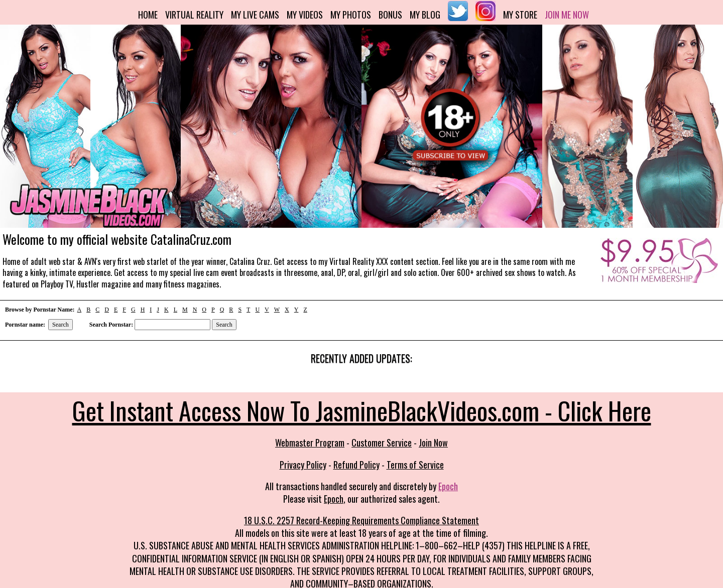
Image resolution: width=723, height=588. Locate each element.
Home (148, 15)
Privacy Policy (303, 465)
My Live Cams (255, 15)
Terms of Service (415, 465)
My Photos (351, 15)
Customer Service (382, 443)
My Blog (425, 15)
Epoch (448, 486)
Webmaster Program (310, 443)
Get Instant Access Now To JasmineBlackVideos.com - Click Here (362, 410)
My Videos (305, 15)
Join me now (567, 15)
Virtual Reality (194, 15)
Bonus (390, 15)
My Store (520, 15)
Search (61, 325)
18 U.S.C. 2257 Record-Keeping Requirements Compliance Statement (361, 520)
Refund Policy (356, 465)
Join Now (433, 443)
